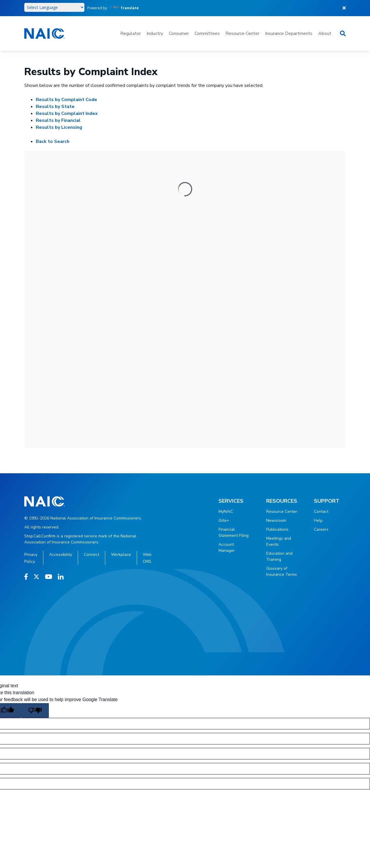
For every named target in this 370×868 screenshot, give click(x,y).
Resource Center (242, 33)
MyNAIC (226, 512)
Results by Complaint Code (66, 100)
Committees (207, 33)
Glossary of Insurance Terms (282, 571)
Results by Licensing (59, 127)
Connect (91, 555)
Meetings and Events (279, 541)
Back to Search (53, 141)
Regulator (131, 33)
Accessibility (61, 555)
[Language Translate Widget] (54, 7)
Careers (321, 529)
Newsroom (276, 520)
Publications (277, 529)
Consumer (179, 33)
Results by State (55, 107)
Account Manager (227, 547)
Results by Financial (58, 120)
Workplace (121, 555)
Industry (155, 33)
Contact (321, 512)
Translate (124, 8)
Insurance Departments (289, 33)
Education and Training (279, 556)
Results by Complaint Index (67, 113)
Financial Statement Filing (234, 532)
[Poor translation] (35, 710)
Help (318, 520)
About (325, 33)
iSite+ (224, 520)
